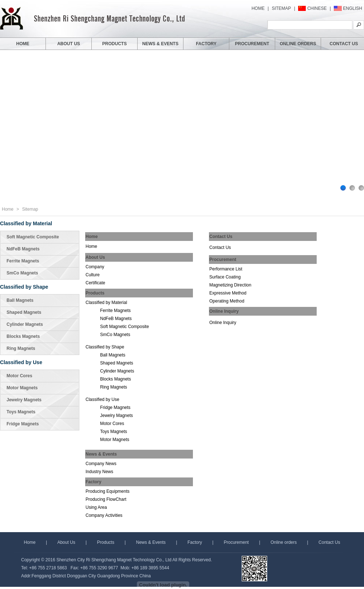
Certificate (95, 283)
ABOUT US (69, 44)
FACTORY (206, 44)
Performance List (226, 269)
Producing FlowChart (106, 499)
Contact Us (220, 247)
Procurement (236, 542)
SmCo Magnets (22, 273)
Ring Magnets (21, 348)
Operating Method (227, 301)
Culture (93, 275)
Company (95, 267)
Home (8, 209)
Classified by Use (21, 362)
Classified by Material (26, 223)
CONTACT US (344, 44)
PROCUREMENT (252, 44)
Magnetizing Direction (230, 285)
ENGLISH (353, 8)
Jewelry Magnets (24, 400)
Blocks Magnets (23, 336)
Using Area (96, 507)
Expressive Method (228, 293)
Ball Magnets (20, 300)
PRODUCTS (114, 44)
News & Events (151, 542)
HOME (258, 8)
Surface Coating (225, 277)
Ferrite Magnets (23, 261)
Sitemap (30, 209)
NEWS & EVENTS (160, 44)
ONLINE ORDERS (298, 44)
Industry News (99, 472)
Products (106, 542)
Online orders (284, 542)
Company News (101, 464)
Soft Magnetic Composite (33, 237)
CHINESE (317, 8)
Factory (195, 542)
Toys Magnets (21, 412)
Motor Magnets (22, 388)
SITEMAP (282, 8)
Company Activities (104, 515)
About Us (66, 542)
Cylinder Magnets (25, 324)
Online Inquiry (223, 323)
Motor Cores (19, 376)
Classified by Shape (24, 287)
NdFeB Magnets (23, 249)
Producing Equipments (108, 491)
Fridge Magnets (23, 424)
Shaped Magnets (24, 312)
